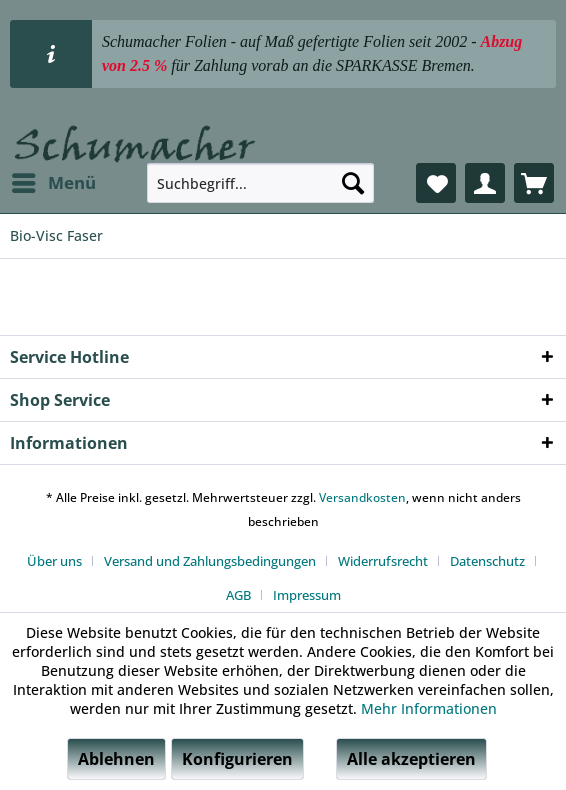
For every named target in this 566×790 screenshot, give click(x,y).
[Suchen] (353, 183)
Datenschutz (487, 561)
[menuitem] (53, 183)
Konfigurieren (237, 759)
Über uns (54, 561)
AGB (238, 595)
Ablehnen (116, 759)
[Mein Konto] (485, 183)
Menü (54, 180)
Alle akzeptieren (411, 759)
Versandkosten (362, 497)
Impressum (307, 595)
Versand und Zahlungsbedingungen (210, 561)
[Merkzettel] (436, 183)
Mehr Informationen (429, 708)
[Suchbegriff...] (260, 183)
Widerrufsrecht (383, 561)
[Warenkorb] (534, 183)
